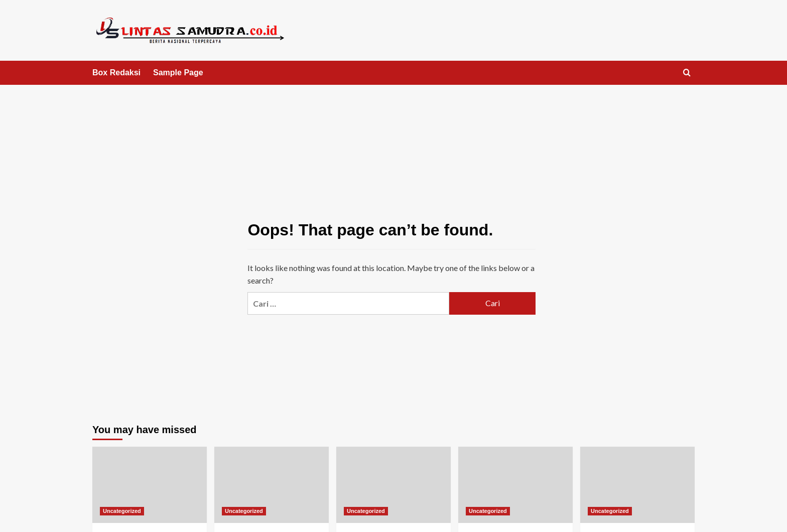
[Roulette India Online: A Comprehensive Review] (393, 485)
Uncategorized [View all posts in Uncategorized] (122, 511)
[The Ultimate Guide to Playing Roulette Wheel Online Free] (150, 485)
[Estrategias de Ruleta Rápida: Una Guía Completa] (637, 485)
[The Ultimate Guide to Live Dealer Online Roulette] (515, 485)
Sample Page (178, 73)
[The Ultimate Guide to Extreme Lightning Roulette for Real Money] (272, 485)
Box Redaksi (116, 73)
